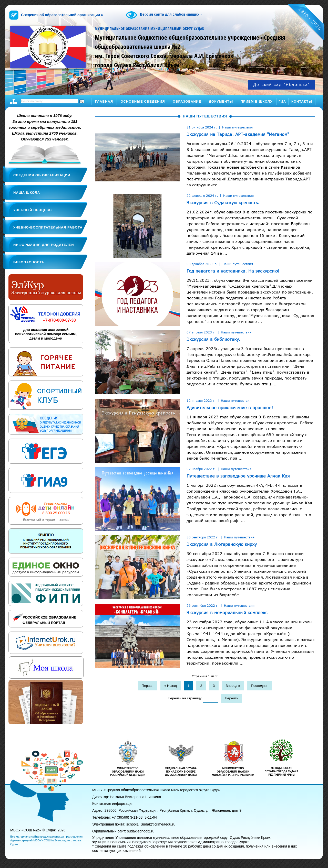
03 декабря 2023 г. (202, 264)
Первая (148, 686)
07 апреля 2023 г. (201, 332)
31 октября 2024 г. (202, 127)
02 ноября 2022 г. (201, 469)
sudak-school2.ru (141, 831)
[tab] (89, 115)
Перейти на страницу (185, 698)
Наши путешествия (237, 127)
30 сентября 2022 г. (203, 537)
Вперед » (233, 686)
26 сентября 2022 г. (203, 605)
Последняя (260, 686)
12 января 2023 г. (201, 400)
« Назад (171, 686)
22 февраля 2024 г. (202, 196)
